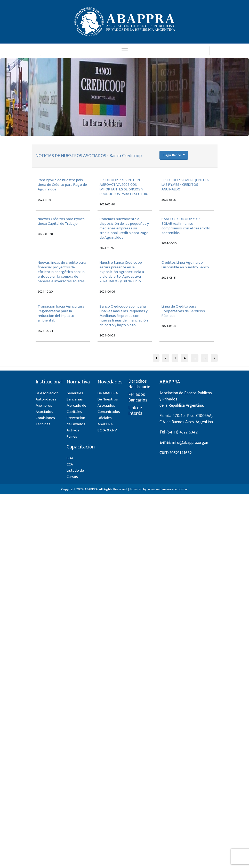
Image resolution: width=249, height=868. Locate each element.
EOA (70, 458)
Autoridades (46, 399)
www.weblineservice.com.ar (168, 489)
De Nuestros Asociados (108, 402)
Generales (75, 393)
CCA (70, 464)
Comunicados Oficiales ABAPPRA (109, 418)
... (195, 358)
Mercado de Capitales (76, 409)
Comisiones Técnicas (45, 421)
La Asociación (47, 393)
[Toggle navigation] (125, 51)
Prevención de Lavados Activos (76, 424)
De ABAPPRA (108, 393)
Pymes (72, 436)
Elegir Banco (172, 155)
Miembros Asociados (44, 409)
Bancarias (75, 399)
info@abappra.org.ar (190, 443)
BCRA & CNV (107, 430)
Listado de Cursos (75, 474)
